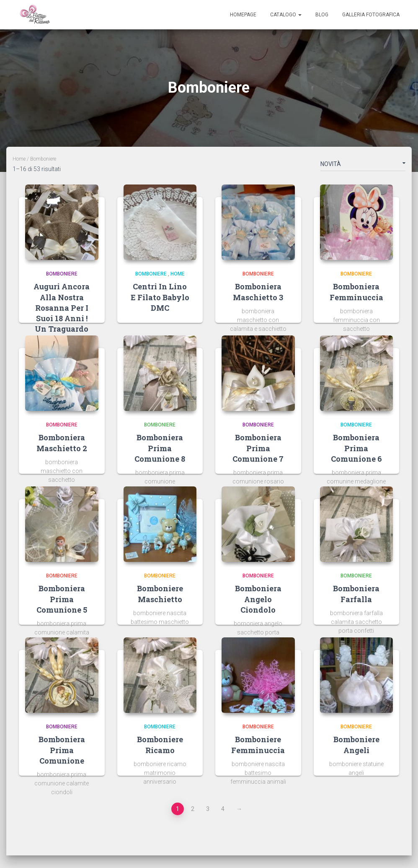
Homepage (243, 15)
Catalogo (286, 15)
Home (19, 159)
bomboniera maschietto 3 (258, 292)
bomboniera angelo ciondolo (258, 599)
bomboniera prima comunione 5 (62, 599)
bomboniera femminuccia (356, 292)
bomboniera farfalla (356, 594)
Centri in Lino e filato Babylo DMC (160, 297)
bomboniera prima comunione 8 (160, 448)
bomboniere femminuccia (258, 745)
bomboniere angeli (356, 745)
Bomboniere (62, 274)
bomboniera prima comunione (62, 750)
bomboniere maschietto (160, 594)
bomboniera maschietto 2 (62, 443)
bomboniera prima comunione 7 (258, 448)
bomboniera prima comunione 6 (356, 448)
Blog (322, 15)
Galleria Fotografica (371, 15)
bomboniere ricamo (160, 745)
